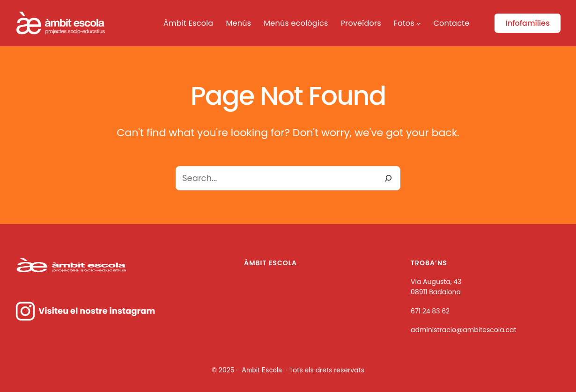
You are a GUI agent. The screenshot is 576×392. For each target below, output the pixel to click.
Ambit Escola (262, 370)
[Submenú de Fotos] (419, 23)
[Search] (388, 178)
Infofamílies (528, 23)
